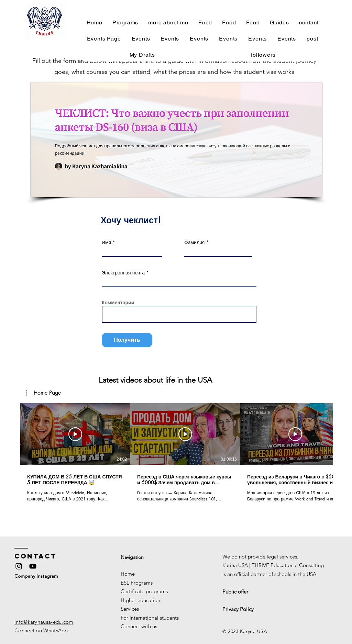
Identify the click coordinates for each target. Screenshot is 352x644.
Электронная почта (123, 273)
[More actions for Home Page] (43, 393)
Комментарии (118, 303)
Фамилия (194, 242)
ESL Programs (137, 583)
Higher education (140, 600)
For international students (150, 618)
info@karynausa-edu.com (44, 622)
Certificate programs (144, 591)
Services (130, 609)
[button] (43, 393)
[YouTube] (33, 566)
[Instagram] (19, 566)
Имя (106, 242)
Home (128, 574)
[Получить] (127, 340)
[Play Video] (75, 434)
